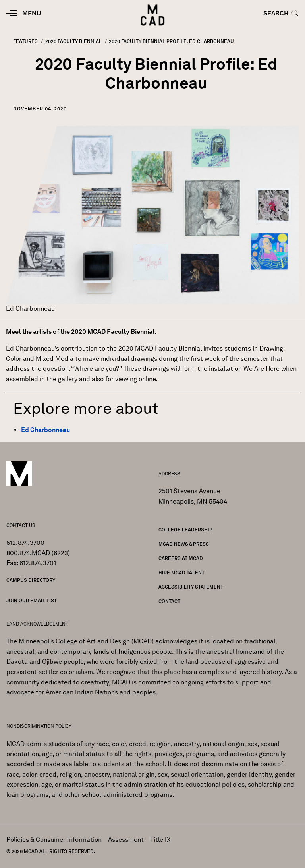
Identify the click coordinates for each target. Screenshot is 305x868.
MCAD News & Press (184, 544)
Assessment (126, 840)
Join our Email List (32, 600)
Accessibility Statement (191, 587)
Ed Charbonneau (45, 430)
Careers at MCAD (181, 558)
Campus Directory (31, 580)
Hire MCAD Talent (181, 573)
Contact (169, 601)
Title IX (160, 840)
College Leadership (185, 530)
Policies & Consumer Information (54, 840)
